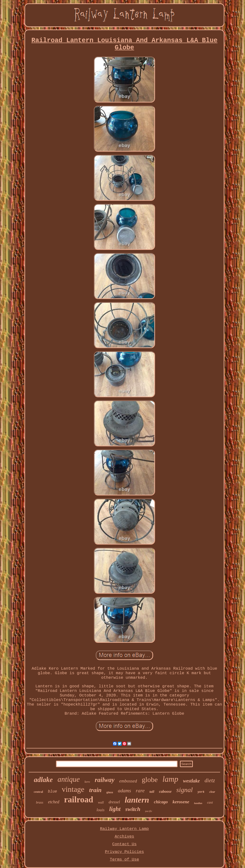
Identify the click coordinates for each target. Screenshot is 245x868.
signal (184, 790)
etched (54, 802)
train (95, 790)
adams (125, 791)
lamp (170, 779)
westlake (191, 781)
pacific (149, 811)
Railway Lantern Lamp (124, 829)
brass (39, 802)
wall (101, 802)
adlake (43, 780)
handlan (198, 803)
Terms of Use (124, 859)
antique (69, 779)
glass (110, 792)
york (201, 792)
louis (101, 810)
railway (105, 780)
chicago (161, 802)
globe (150, 779)
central (38, 792)
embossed (128, 781)
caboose (165, 791)
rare (140, 790)
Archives (124, 836)
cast (210, 802)
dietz (210, 780)
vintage (73, 789)
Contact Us (124, 844)
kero (87, 782)
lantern (137, 800)
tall (152, 792)
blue (52, 792)
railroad (79, 800)
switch (133, 809)
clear (212, 792)
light (115, 809)
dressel (114, 802)
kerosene (181, 802)
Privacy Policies (124, 852)
